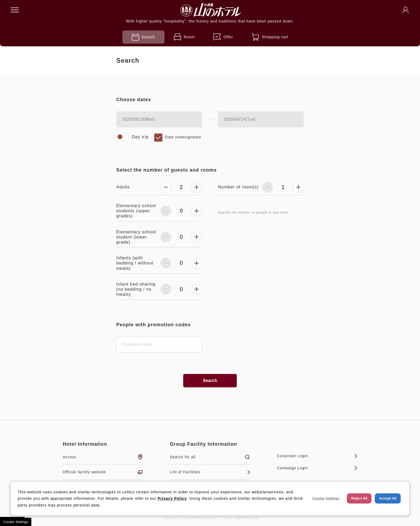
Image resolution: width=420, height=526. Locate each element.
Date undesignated (183, 137)
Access (103, 457)
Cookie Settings (16, 522)
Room (184, 37)
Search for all (210, 457)
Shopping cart (270, 37)
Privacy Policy (172, 498)
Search (143, 37)
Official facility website (103, 472)
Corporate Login (317, 456)
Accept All (388, 498)
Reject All (359, 498)
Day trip (140, 137)
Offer (223, 37)
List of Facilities (210, 472)
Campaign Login (317, 468)
